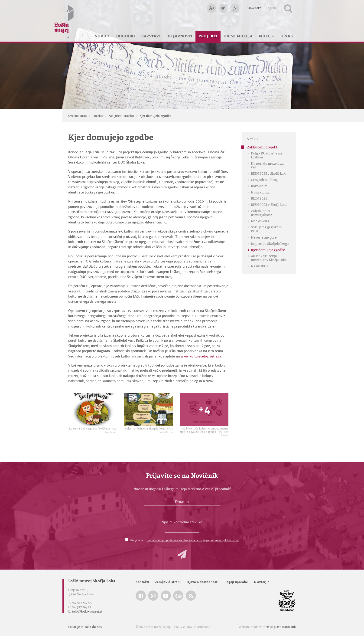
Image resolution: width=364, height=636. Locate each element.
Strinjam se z (184, 540)
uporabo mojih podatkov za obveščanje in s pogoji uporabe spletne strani (193, 540)
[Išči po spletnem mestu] (288, 8)
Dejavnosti (180, 36)
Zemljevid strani (168, 582)
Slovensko (254, 8)
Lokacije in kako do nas (85, 627)
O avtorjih (262, 582)
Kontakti (142, 582)
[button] (182, 554)
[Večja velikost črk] (211, 8)
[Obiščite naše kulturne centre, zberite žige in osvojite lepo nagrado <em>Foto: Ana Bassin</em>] (204, 410)
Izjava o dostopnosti (203, 582)
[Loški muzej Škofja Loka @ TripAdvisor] (178, 596)
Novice (102, 36)
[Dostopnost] (235, 8)
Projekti (208, 36)
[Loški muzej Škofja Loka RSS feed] (191, 596)
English (271, 8)
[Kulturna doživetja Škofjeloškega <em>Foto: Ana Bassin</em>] (93, 410)
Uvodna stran (78, 116)
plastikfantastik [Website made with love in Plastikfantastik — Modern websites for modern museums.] (285, 627)
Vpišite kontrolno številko (182, 522)
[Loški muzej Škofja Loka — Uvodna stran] (64, 21)
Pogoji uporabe (236, 582)
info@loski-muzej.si (87, 611)
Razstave (151, 36)
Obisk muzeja (238, 36)
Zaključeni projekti (121, 116)
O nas (287, 36)
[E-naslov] (182, 503)
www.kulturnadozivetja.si (201, 356)
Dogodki (126, 36)
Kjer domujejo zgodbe (155, 116)
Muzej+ (267, 36)
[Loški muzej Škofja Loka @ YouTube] (166, 596)
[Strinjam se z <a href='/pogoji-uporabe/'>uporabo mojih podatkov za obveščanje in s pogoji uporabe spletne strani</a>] (127, 539)
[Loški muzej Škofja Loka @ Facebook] (141, 596)
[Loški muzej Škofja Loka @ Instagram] (153, 596)
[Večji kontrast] (223, 8)
